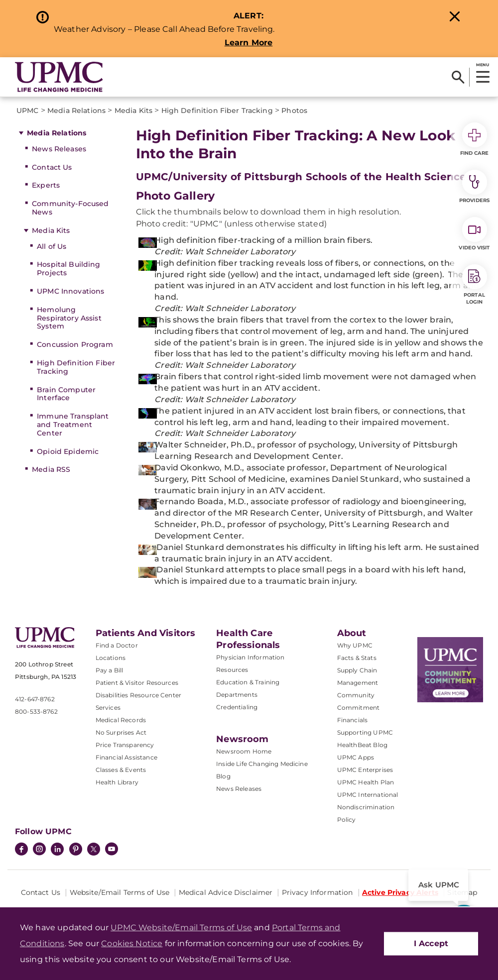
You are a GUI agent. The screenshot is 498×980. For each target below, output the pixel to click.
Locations (111, 658)
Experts (46, 185)
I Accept (431, 943)
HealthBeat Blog (362, 745)
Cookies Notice (132, 943)
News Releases (59, 149)
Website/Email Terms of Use (120, 892)
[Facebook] (21, 850)
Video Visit (474, 234)
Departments (237, 695)
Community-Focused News (70, 208)
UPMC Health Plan (366, 782)
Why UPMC (355, 645)
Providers (474, 187)
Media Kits (51, 230)
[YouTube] (112, 850)
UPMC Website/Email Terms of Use (181, 927)
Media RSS (51, 469)
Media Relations (57, 133)
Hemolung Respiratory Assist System (69, 318)
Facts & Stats (357, 658)
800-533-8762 (36, 711)
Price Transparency (125, 745)
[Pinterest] (76, 850)
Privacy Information (317, 892)
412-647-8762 (35, 699)
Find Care (475, 139)
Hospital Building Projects (68, 269)
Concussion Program (75, 344)
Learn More (249, 43)
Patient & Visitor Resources (137, 683)
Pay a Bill (110, 670)
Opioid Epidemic (68, 451)
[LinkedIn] (57, 850)
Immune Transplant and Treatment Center (73, 425)
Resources (232, 670)
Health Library (117, 782)
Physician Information (250, 657)
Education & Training (248, 682)
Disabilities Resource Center (138, 695)
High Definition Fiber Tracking (76, 367)
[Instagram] (39, 850)
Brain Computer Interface (66, 394)
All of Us (52, 246)
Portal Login (475, 285)
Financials (353, 720)
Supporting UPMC (365, 732)
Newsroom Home (244, 751)
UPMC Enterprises (365, 770)
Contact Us (52, 167)
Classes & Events (121, 770)
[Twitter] (94, 849)
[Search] (458, 77)
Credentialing (237, 707)
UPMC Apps (356, 757)
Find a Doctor (117, 645)
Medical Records (121, 720)
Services (108, 708)
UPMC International (368, 795)
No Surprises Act (121, 732)
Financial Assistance (126, 757)
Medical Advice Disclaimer (226, 892)
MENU (482, 65)
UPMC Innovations (70, 291)
